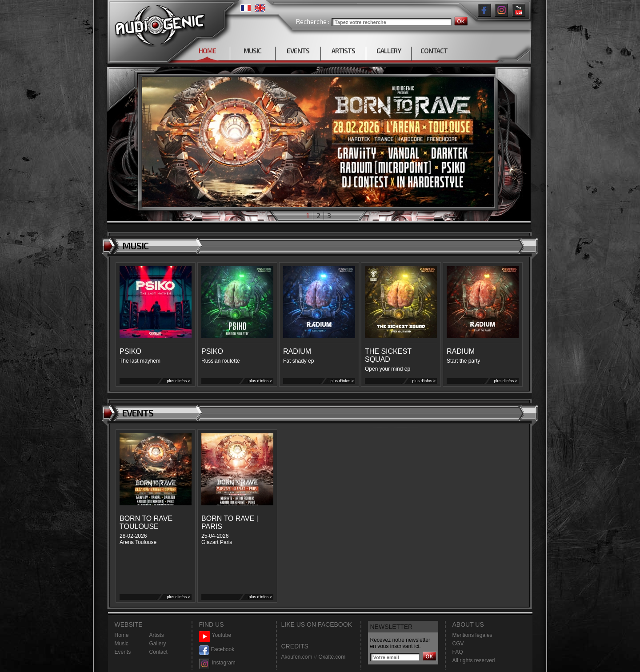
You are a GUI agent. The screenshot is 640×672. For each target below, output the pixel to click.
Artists (157, 635)
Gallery (158, 644)
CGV (458, 644)
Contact (158, 652)
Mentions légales (472, 635)
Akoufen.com (297, 657)
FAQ (458, 652)
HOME (207, 51)
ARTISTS (343, 51)
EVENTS (298, 51)
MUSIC (252, 51)
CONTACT (434, 51)
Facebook (217, 650)
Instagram (217, 663)
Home (122, 635)
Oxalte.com (332, 657)
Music (122, 644)
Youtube (215, 635)
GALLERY (389, 51)
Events (123, 652)
